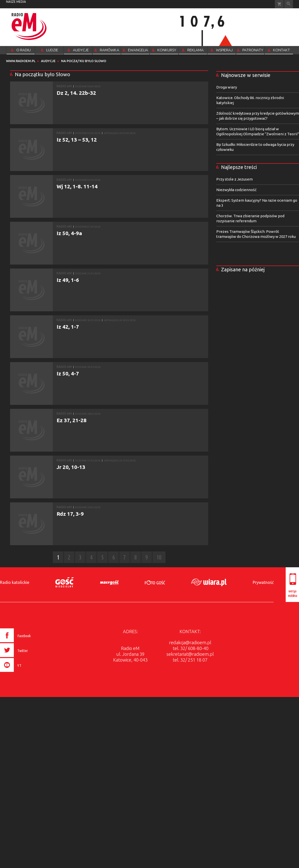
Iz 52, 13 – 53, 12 (77, 140)
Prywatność (263, 582)
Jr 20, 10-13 (71, 467)
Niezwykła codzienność (236, 190)
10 (159, 557)
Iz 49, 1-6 (68, 280)
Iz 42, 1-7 (68, 327)
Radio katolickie (15, 582)
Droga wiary (227, 87)
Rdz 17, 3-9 (70, 514)
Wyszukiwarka (289, 4)
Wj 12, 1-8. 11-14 (77, 186)
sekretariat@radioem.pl (190, 654)
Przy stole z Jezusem (234, 179)
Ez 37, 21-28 (72, 420)
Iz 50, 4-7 (68, 373)
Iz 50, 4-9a (69, 233)
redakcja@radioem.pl (190, 642)
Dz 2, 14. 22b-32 (76, 93)
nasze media (16, 2)
